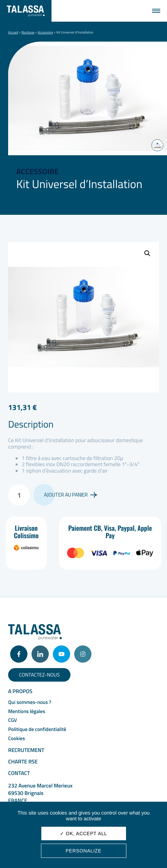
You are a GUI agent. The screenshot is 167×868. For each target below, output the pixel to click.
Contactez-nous (39, 675)
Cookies (17, 738)
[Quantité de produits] (19, 495)
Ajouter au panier (71, 495)
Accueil (13, 32)
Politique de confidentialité (37, 729)
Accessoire (46, 32)
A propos (20, 691)
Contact (19, 773)
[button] (147, 253)
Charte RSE (23, 762)
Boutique (28, 32)
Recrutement (26, 750)
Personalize (84, 851)
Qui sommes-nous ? (30, 702)
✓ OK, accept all (83, 833)
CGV (13, 720)
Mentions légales (27, 711)
